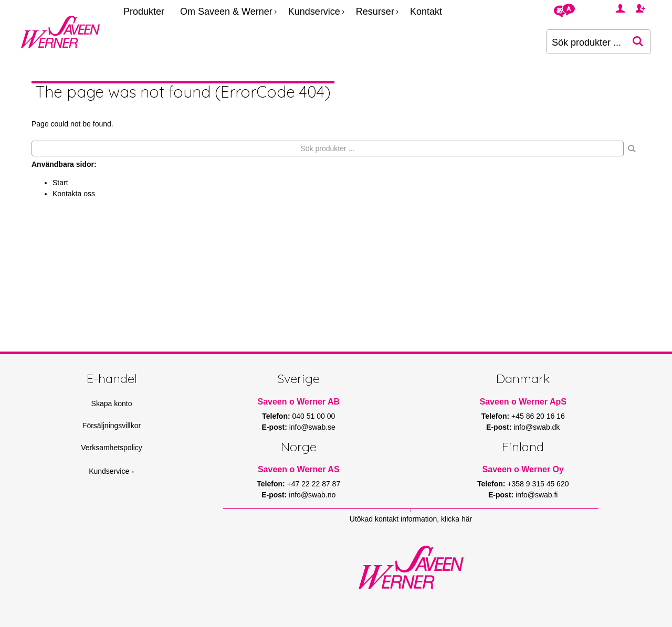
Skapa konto (112, 403)
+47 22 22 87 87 (314, 484)
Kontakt (426, 12)
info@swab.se (312, 427)
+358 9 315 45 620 (538, 484)
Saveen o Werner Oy (523, 469)
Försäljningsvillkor (112, 426)
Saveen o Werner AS (299, 469)
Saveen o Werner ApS (523, 402)
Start (60, 183)
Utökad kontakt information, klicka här (411, 519)
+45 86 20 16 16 (538, 416)
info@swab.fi (537, 495)
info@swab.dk (537, 427)
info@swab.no (312, 495)
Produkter (144, 12)
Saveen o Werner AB (299, 402)
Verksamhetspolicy (112, 448)
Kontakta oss (74, 194)
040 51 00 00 (314, 416)
